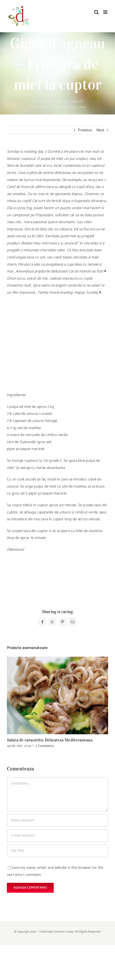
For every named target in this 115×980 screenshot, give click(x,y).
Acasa (50, 101)
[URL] (57, 851)
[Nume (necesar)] (57, 820)
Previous (85, 130)
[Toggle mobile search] (96, 12)
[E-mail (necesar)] (57, 836)
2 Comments (45, 746)
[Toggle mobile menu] (106, 12)
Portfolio (61, 101)
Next (100, 130)
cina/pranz (76, 101)
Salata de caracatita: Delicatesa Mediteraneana (50, 740)
